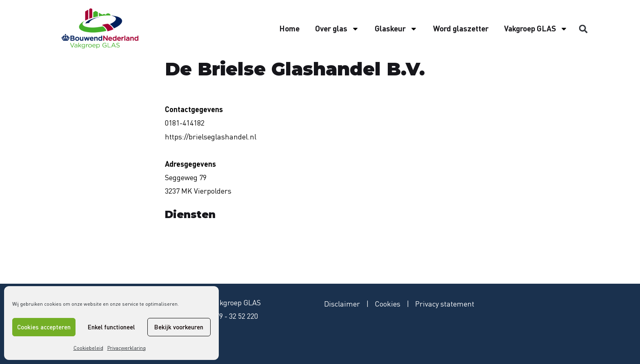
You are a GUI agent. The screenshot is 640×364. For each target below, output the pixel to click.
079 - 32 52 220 (235, 316)
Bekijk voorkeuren (179, 327)
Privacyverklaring (127, 348)
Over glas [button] (337, 29)
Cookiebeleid (88, 348)
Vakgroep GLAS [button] (536, 29)
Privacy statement (445, 304)
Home (289, 28)
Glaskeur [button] (396, 29)
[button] (583, 29)
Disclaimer (342, 304)
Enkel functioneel (111, 327)
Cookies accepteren (44, 327)
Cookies (388, 304)
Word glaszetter (461, 28)
